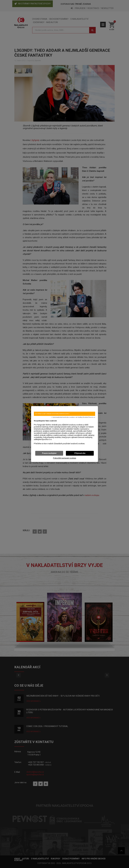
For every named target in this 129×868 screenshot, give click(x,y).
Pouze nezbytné (49, 453)
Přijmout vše (80, 453)
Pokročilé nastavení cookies (65, 458)
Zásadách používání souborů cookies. (69, 444)
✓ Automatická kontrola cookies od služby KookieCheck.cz (73, 417)
